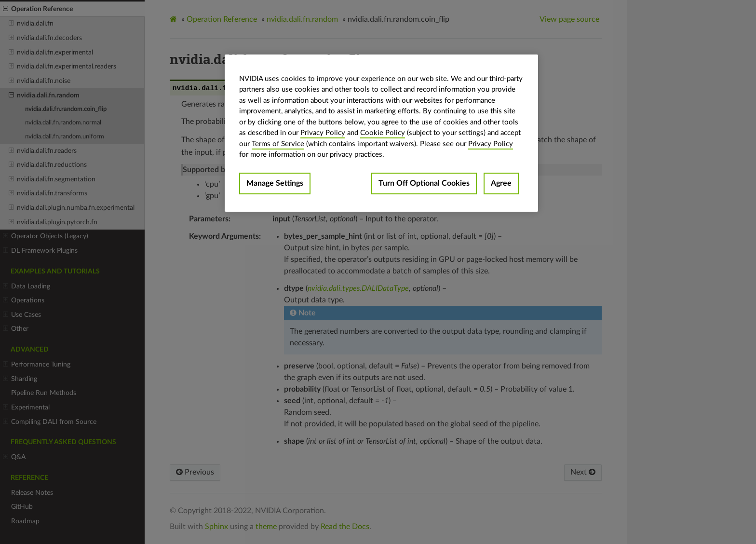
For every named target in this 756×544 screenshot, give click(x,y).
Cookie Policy (383, 133)
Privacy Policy (323, 133)
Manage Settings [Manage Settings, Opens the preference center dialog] (275, 183)
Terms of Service (278, 144)
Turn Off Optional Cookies (424, 183)
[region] (381, 133)
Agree (501, 183)
